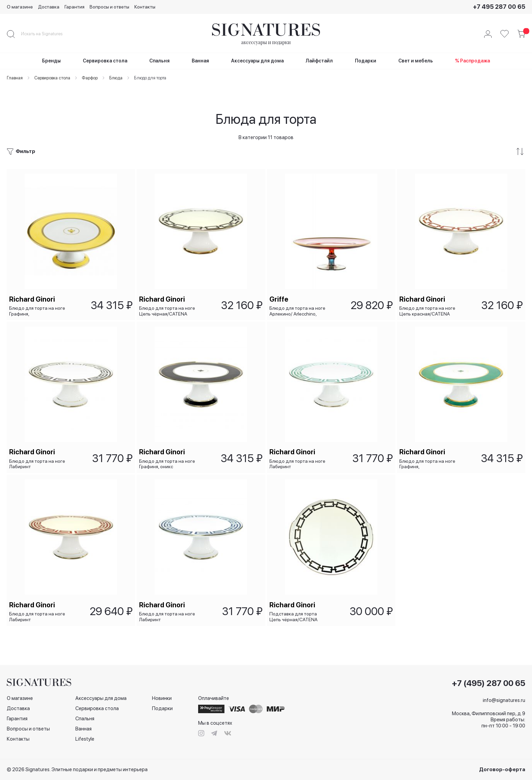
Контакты (145, 7)
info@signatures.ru (504, 700)
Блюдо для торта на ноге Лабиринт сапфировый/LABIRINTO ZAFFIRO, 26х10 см (168, 616)
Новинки (162, 698)
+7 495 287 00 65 (499, 7)
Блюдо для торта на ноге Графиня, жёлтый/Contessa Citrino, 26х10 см (38, 298)
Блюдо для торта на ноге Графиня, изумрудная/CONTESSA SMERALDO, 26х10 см (428, 457)
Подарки (162, 708)
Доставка (49, 7)
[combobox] (47, 34)
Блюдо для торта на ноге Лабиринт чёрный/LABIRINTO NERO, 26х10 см (38, 457)
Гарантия (74, 7)
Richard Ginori (33, 286)
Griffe (280, 286)
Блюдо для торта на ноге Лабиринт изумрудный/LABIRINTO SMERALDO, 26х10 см (298, 457)
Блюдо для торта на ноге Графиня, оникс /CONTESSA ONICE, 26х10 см (169, 457)
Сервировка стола (97, 708)
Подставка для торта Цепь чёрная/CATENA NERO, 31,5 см (294, 616)
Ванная (83, 729)
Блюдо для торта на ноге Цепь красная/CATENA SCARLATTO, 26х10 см (428, 298)
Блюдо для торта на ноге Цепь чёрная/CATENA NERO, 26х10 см (168, 298)
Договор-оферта (502, 769)
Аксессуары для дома (101, 698)
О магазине (20, 7)
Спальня (85, 719)
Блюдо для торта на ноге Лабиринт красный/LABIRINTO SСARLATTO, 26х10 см (38, 616)
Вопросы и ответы (109, 7)
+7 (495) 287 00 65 (489, 683)
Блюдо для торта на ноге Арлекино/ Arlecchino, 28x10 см (298, 298)
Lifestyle (85, 739)
